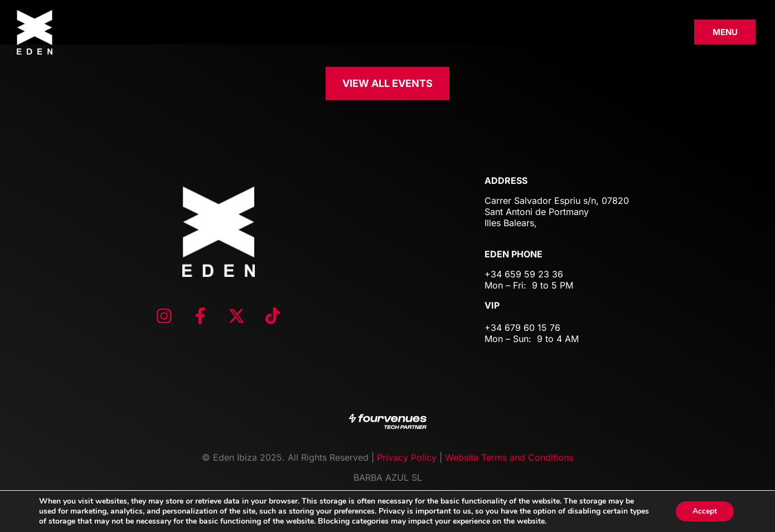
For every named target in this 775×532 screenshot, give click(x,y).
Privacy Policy (407, 457)
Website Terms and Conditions (509, 457)
